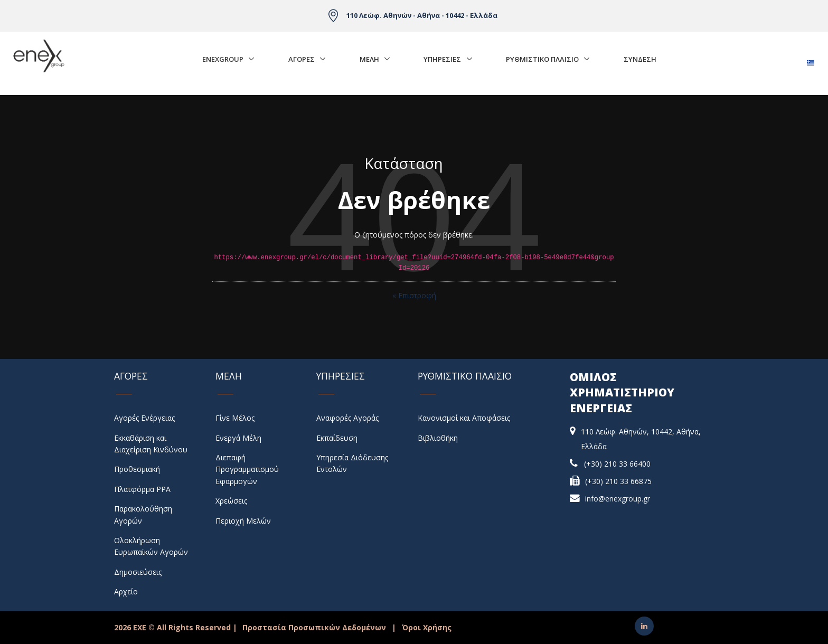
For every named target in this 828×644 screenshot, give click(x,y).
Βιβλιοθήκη (438, 438)
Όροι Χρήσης (427, 627)
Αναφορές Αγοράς (347, 418)
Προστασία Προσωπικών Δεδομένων (314, 627)
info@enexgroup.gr (618, 499)
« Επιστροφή (414, 295)
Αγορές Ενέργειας (144, 418)
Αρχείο (126, 591)
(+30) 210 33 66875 (618, 481)
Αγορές (302, 59)
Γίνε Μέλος (235, 418)
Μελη (369, 59)
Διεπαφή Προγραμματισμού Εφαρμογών (247, 469)
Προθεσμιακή (137, 469)
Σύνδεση (640, 59)
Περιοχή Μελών (243, 521)
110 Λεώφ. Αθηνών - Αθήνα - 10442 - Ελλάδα (422, 15)
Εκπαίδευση (337, 438)
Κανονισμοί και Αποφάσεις (464, 418)
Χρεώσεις (231, 501)
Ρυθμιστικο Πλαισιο (542, 59)
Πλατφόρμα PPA (142, 489)
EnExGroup (223, 59)
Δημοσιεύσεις (138, 572)
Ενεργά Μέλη (238, 438)
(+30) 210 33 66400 (617, 464)
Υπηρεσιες (442, 59)
